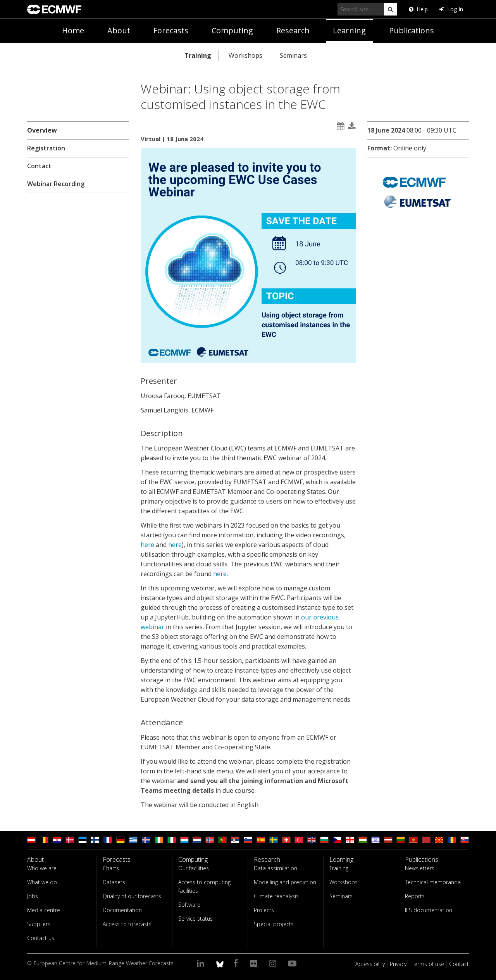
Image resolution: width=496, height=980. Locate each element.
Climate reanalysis (276, 896)
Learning (349, 30)
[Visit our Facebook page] (237, 963)
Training (198, 55)
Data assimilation (276, 868)
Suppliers (39, 924)
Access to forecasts (127, 924)
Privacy (398, 964)
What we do (42, 882)
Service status (195, 919)
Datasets (114, 882)
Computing (232, 30)
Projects (264, 910)
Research (293, 30)
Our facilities (194, 868)
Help (418, 9)
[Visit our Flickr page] (255, 963)
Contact (39, 166)
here (148, 545)
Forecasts (171, 30)
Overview (42, 130)
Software (189, 905)
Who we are (42, 868)
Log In (451, 9)
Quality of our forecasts (132, 896)
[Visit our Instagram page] (274, 963)
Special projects (274, 924)
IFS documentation (429, 910)
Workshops (245, 55)
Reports (415, 896)
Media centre (44, 910)
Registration (46, 148)
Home (73, 30)
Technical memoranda (433, 882)
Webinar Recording (56, 184)
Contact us (41, 938)
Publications (412, 30)
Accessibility (370, 964)
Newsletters (420, 868)
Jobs (33, 896)
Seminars (293, 55)
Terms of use (428, 964)
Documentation (122, 910)
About (119, 30)
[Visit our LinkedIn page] (202, 963)
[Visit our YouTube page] (293, 963)
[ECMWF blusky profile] (220, 963)
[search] (390, 9)
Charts (111, 868)
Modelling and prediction (285, 882)
